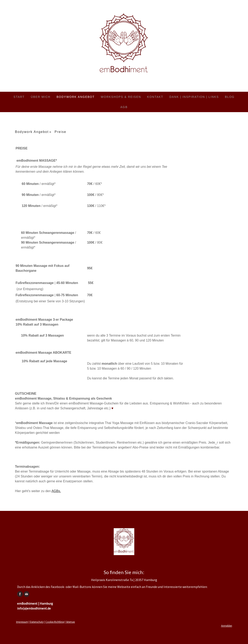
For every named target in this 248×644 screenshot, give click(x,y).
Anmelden (227, 626)
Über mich (41, 97)
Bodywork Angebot (76, 97)
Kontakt (155, 97)
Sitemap (71, 622)
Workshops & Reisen (121, 97)
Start (19, 97)
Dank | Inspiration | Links (194, 97)
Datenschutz (37, 622)
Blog (230, 97)
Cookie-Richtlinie (55, 622)
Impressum (22, 622)
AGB (124, 107)
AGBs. (56, 491)
